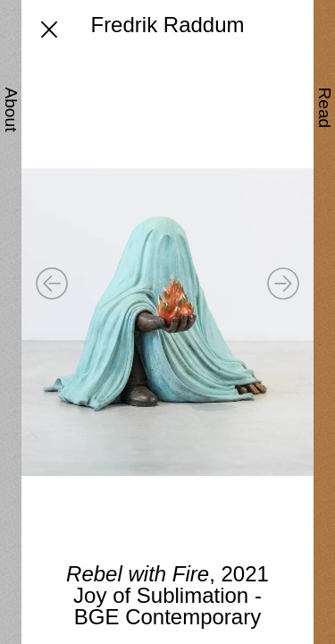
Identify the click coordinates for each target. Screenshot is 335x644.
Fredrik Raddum (167, 25)
